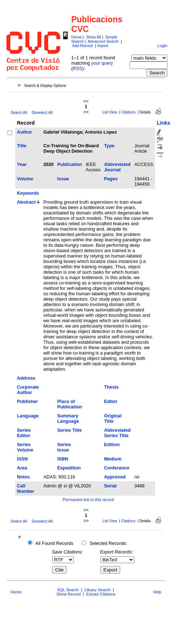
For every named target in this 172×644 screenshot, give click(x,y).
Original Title (113, 418)
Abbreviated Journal (117, 167)
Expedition (69, 468)
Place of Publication (70, 404)
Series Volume (25, 447)
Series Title (69, 430)
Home (76, 37)
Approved (115, 477)
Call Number (26, 488)
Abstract (26, 202)
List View (110, 112)
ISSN (22, 459)
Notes (23, 477)
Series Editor (24, 433)
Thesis (111, 387)
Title (22, 146)
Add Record (82, 46)
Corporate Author (28, 390)
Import (103, 46)
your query (102, 63)
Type (109, 146)
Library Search (97, 590)
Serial (110, 486)
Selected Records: (108, 543)
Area (22, 468)
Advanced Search (103, 41)
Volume (25, 179)
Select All (19, 112)
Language (28, 416)
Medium (113, 459)
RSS (77, 68)
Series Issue (64, 447)
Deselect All (42, 112)
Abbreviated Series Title (117, 433)
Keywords (28, 193)
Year (22, 164)
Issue (63, 179)
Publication (70, 164)
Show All (94, 37)
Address (26, 378)
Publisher (27, 401)
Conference (117, 468)
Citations (128, 112)
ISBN (63, 459)
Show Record (69, 594)
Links (164, 123)
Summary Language (68, 418)
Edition (112, 444)
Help (157, 592)
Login (162, 46)
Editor (111, 401)
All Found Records (54, 543)
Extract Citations (101, 594)
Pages (111, 179)
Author (24, 132)
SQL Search (68, 590)
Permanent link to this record (88, 500)
